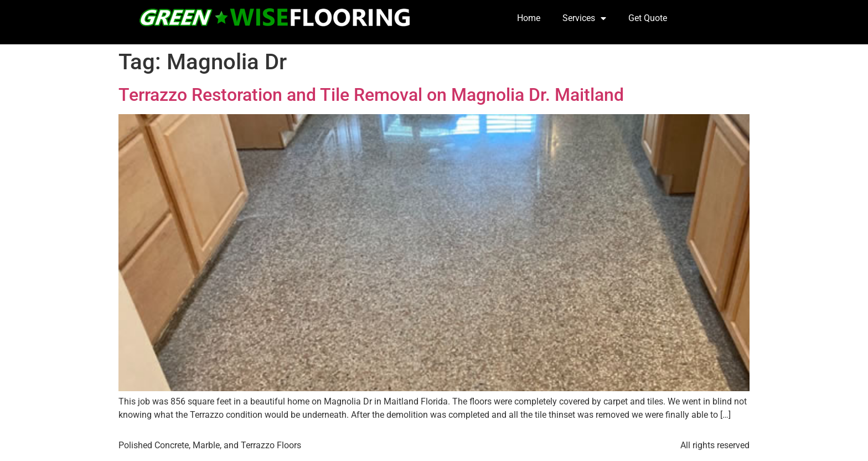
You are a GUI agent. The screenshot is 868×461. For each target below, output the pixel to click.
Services (584, 18)
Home (529, 18)
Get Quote (648, 18)
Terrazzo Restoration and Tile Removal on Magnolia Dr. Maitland (371, 95)
